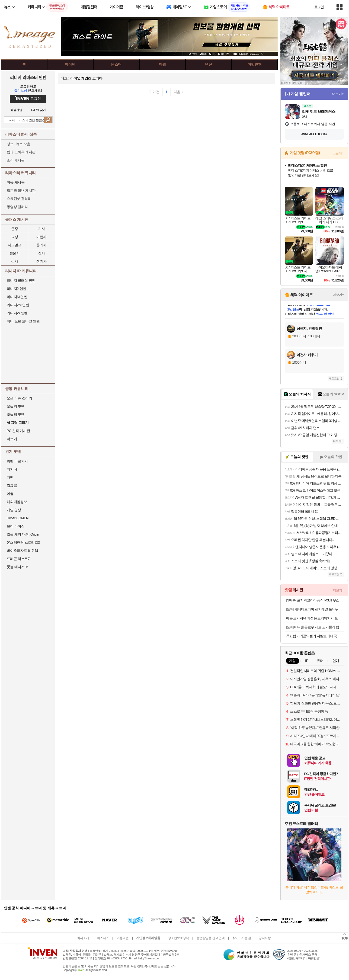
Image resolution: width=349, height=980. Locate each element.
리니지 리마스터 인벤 (28, 77)
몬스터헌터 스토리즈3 (23, 542)
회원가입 (16, 110)
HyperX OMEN (18, 518)
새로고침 (334, 378)
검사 (15, 261)
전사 (42, 253)
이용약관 (123, 938)
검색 (48, 120)
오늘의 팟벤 (16, 414)
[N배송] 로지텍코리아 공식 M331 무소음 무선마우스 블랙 (315, 600)
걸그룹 (12, 486)
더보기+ (338, 94)
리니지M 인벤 (17, 297)
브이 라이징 (16, 526)
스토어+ (338, 153)
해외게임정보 (17, 502)
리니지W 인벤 (17, 313)
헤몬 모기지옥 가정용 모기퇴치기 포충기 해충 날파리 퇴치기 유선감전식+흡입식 (315, 618)
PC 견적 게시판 (18, 431)
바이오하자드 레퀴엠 (23, 551)
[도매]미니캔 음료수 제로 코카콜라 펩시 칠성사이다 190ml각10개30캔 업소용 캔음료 (315, 627)
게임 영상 (14, 510)
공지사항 (265, 938)
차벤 (10, 477)
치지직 (12, 469)
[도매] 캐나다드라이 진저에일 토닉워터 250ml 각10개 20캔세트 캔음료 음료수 (315, 609)
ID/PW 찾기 (38, 110)
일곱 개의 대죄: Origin (23, 534)
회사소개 (83, 938)
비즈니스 (103, 938)
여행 (10, 494)
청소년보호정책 (178, 938)
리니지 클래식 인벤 (21, 281)
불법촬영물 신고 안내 (210, 938)
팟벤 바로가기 (17, 461)
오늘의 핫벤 (16, 406)
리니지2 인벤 (17, 289)
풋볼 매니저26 (17, 567)
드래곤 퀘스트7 (18, 559)
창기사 (41, 261)
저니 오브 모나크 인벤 (23, 321)
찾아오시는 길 (242, 938)
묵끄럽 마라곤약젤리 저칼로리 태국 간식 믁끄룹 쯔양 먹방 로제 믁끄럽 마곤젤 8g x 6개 (315, 636)
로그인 (319, 7)
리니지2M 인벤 (18, 305)
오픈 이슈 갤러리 (20, 398)
